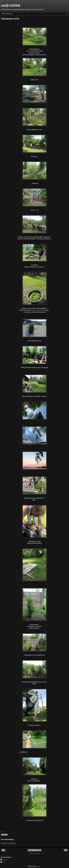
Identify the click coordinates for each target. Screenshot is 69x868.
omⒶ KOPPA (11, 6)
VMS (4, 862)
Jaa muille (4, 835)
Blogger (39, 866)
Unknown (5, 860)
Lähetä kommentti (8, 843)
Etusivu (34, 850)
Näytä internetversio (34, 854)
